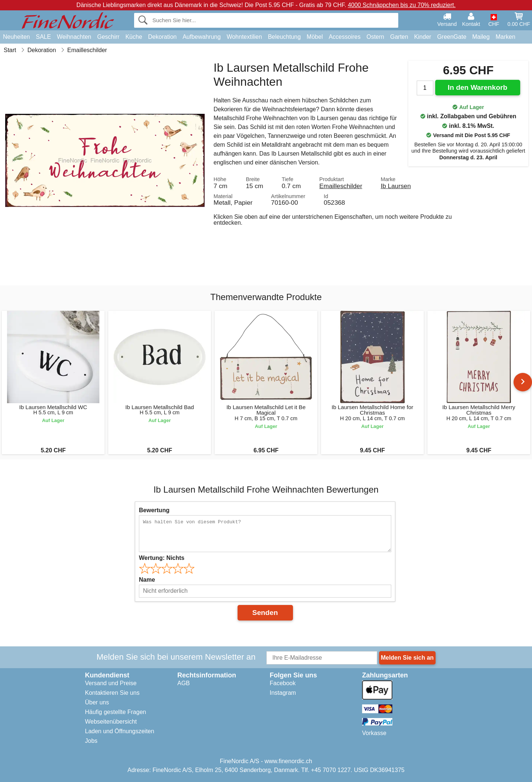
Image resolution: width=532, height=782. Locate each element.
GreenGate (452, 37)
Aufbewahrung (202, 37)
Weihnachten (74, 37)
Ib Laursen (396, 186)
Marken (505, 37)
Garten (399, 37)
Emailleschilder (341, 186)
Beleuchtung (284, 37)
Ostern (375, 37)
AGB (184, 683)
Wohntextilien (244, 37)
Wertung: (162, 558)
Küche (134, 37)
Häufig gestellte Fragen (115, 712)
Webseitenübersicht (111, 722)
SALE (43, 37)
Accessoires (345, 37)
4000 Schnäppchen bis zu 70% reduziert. (402, 5)
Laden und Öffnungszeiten (120, 731)
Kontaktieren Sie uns (112, 693)
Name (147, 580)
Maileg (481, 37)
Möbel (315, 37)
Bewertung (154, 510)
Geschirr (108, 37)
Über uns (97, 702)
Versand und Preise (111, 683)
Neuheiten (16, 37)
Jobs (91, 741)
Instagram (283, 693)
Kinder (423, 37)
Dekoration (162, 37)
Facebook (283, 683)
